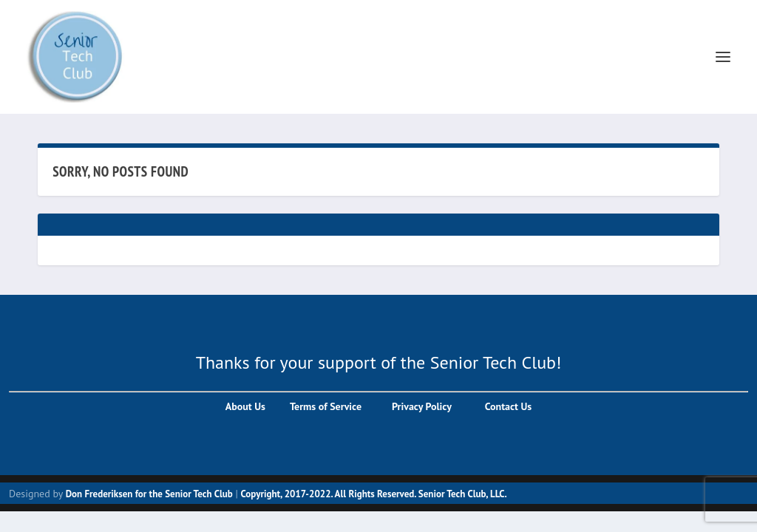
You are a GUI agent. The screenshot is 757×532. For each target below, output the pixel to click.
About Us (245, 406)
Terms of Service (325, 406)
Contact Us (508, 406)
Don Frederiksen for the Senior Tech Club (149, 494)
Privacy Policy (420, 406)
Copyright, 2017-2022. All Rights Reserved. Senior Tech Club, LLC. (374, 494)
